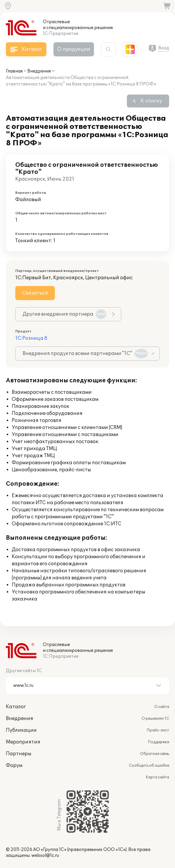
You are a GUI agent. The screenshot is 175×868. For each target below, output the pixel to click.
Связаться (35, 293)
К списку (151, 101)
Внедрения (39, 71)
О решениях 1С (155, 719)
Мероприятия (23, 742)
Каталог (16, 707)
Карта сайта (157, 777)
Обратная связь (155, 754)
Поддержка (158, 742)
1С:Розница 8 (31, 338)
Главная (14, 71)
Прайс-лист (158, 730)
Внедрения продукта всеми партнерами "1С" (85, 354)
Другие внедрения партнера (64, 314)
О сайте (162, 707)
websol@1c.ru (45, 856)
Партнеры (19, 754)
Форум (14, 766)
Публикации (21, 730)
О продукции (74, 49)
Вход (164, 48)
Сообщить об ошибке (149, 766)
